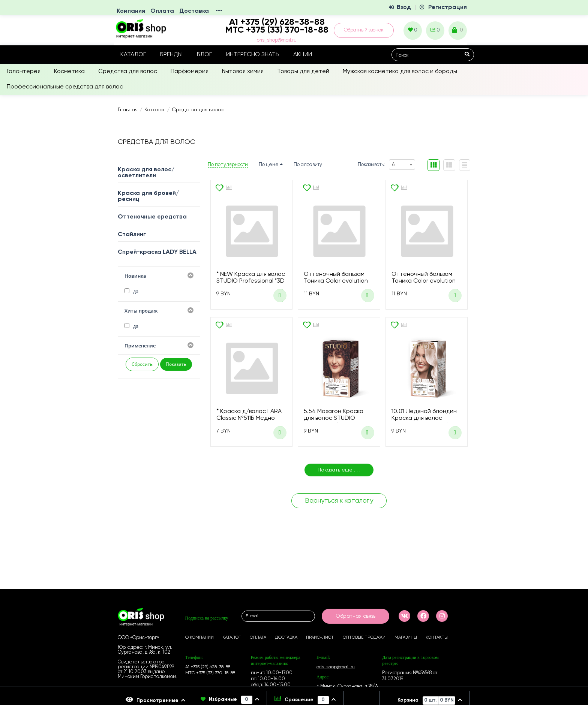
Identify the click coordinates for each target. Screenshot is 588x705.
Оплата (162, 11)
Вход (404, 7)
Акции (303, 55)
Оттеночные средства (152, 217)
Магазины (406, 638)
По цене (271, 165)
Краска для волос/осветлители (146, 173)
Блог (204, 55)
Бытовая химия (243, 72)
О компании (199, 638)
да (131, 291)
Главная (128, 110)
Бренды (171, 55)
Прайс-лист (320, 638)
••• (219, 11)
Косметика (69, 72)
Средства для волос (128, 72)
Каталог (133, 55)
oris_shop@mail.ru (277, 40)
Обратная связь (355, 616)
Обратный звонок (364, 30)
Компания (131, 11)
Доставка (194, 11)
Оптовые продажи (364, 638)
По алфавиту (308, 165)
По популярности (228, 165)
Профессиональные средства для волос (65, 87)
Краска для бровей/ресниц (148, 196)
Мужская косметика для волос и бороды (400, 72)
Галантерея (24, 72)
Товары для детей (303, 72)
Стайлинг (132, 235)
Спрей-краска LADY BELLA (157, 252)
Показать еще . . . (339, 470)
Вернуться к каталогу (339, 501)
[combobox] (402, 165)
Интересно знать (253, 55)
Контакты (437, 638)
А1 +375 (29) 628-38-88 (208, 667)
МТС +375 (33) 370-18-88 (277, 30)
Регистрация (448, 7)
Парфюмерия (190, 72)
